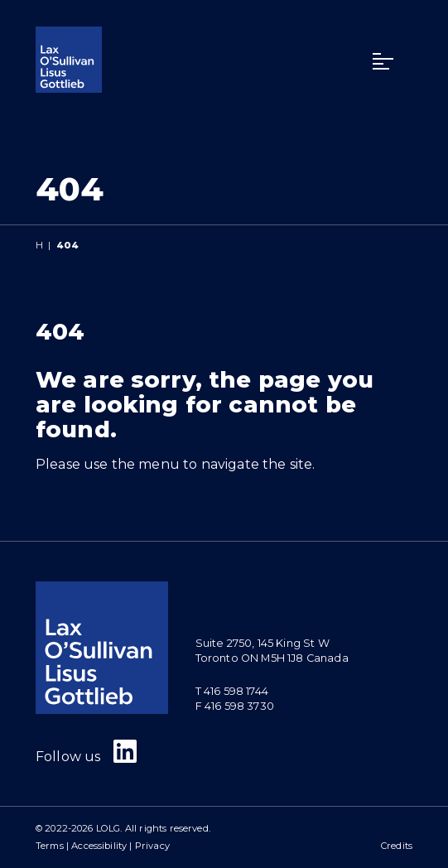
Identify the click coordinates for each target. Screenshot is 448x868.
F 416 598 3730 (235, 706)
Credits (397, 846)
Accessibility (99, 846)
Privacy (152, 846)
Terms (50, 846)
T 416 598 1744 (232, 691)
